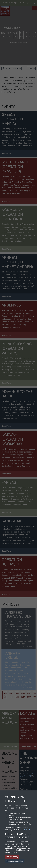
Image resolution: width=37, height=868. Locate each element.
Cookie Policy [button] (25, 830)
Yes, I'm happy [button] (12, 857)
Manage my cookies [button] (14, 861)
